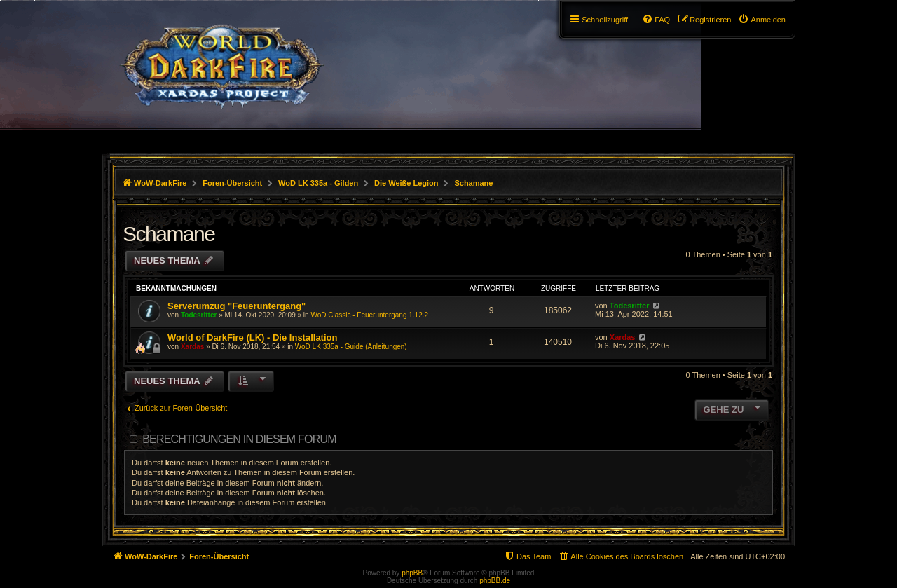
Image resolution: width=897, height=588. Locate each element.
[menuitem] (762, 20)
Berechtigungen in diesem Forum (239, 439)
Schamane (169, 234)
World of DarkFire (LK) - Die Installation (252, 337)
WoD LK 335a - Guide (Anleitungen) (351, 347)
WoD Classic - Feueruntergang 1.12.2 (369, 315)
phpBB (412, 573)
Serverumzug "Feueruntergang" (237, 306)
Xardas (192, 347)
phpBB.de (495, 581)
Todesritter (199, 315)
